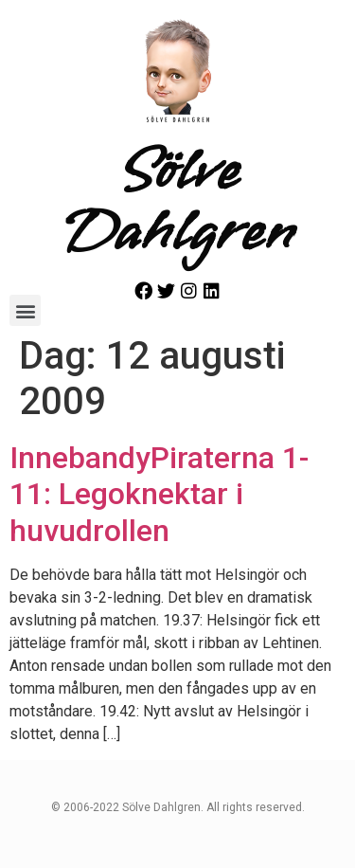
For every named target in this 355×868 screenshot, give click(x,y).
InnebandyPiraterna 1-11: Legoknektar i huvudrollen (159, 494)
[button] (25, 310)
